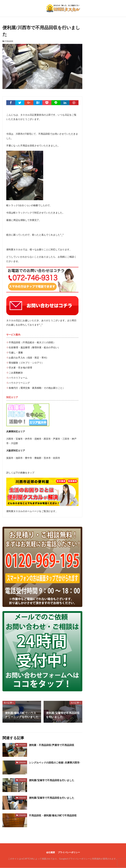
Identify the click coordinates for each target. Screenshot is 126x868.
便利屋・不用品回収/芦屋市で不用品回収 (54, 745)
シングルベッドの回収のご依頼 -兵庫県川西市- (55, 764)
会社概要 (50, 852)
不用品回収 (9, 41)
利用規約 (96, 859)
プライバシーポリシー (69, 852)
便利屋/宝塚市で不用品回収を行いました (54, 780)
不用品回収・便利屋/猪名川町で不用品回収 (55, 815)
